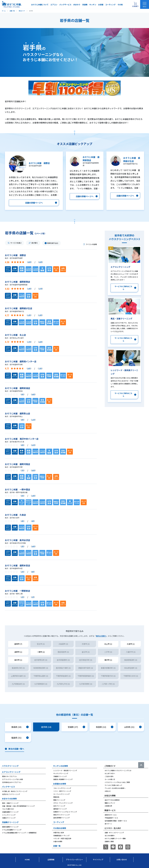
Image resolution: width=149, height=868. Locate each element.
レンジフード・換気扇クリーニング (65, 770)
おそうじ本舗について (40, 5)
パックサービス (65, 5)
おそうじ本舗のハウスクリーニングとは (118, 770)
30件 (33, 394)
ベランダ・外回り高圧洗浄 (62, 838)
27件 (41, 289)
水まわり (77, 5)
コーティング (110, 5)
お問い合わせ (122, 860)
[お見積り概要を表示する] (135, 4)
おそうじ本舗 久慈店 (15, 515)
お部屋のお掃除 (60, 784)
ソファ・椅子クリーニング (62, 791)
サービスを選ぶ (16, 243)
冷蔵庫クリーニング (60, 776)
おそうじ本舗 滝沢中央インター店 (22, 439)
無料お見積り (101, 636)
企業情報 (51, 860)
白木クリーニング (59, 806)
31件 (33, 445)
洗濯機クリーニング (10, 822)
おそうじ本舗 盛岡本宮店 (17, 565)
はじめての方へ (110, 773)
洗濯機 (85, 5)
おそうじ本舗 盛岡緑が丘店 (19, 308)
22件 (40, 342)
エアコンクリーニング (11, 772)
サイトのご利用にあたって (114, 785)
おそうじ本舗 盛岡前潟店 (17, 388)
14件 (29, 289)
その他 (120, 5)
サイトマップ (98, 860)
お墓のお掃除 (58, 841)
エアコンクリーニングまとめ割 (13, 779)
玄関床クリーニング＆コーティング (65, 812)
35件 (33, 470)
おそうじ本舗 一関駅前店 (17, 591)
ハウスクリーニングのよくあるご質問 (117, 782)
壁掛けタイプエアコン (10, 776)
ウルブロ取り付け (8, 809)
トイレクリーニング (9, 815)
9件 (23, 394)
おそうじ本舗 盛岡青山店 (17, 413)
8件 (23, 420)
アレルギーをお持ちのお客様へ (115, 788)
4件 (23, 521)
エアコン (54, 5)
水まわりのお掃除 (9, 799)
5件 (23, 496)
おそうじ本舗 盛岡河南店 (17, 464)
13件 (40, 315)
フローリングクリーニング (62, 788)
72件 (40, 368)
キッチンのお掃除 (61, 766)
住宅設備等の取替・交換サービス (116, 821)
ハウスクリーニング (10, 766)
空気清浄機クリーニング (62, 818)
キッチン (93, 5)
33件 (41, 262)
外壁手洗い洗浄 (59, 833)
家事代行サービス (111, 815)
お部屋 (101, 5)
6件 (23, 445)
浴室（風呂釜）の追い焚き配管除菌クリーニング (18, 806)
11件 (33, 420)
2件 (23, 546)
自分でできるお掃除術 (112, 800)
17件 (29, 342)
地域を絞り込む (53, 243)
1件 (23, 572)
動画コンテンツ (110, 803)
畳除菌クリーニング (60, 809)
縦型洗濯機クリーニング (10, 827)
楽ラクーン (108, 824)
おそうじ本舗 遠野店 (15, 255)
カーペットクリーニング (62, 794)
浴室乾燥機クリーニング (10, 812)
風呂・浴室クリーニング (10, 803)
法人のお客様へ (110, 835)
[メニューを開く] (145, 4)
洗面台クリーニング (9, 818)
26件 (29, 262)
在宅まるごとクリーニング (11, 794)
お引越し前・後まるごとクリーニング (15, 791)
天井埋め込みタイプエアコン (12, 782)
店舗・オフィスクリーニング (114, 833)
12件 (29, 315)
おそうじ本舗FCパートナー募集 (115, 838)
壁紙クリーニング (59, 800)
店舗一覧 (57, 846)
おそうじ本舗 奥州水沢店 (17, 540)
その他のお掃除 (60, 828)
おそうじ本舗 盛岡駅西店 (17, 282)
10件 (33, 496)
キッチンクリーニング (61, 773)
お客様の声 (108, 806)
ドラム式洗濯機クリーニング (12, 830)
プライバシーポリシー (74, 860)
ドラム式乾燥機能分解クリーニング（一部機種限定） (20, 833)
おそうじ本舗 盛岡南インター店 (21, 361)
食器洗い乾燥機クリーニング (63, 779)
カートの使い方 (110, 779)
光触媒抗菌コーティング (61, 835)
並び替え (35, 243)
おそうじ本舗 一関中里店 (17, 489)
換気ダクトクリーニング (62, 815)
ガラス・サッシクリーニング (63, 803)
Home (27, 860)
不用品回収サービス (111, 818)
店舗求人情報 (109, 841)
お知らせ (108, 791)
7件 (23, 470)
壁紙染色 (56, 797)
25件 (29, 368)
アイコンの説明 (91, 244)
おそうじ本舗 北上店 (15, 335)
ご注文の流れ (109, 776)
